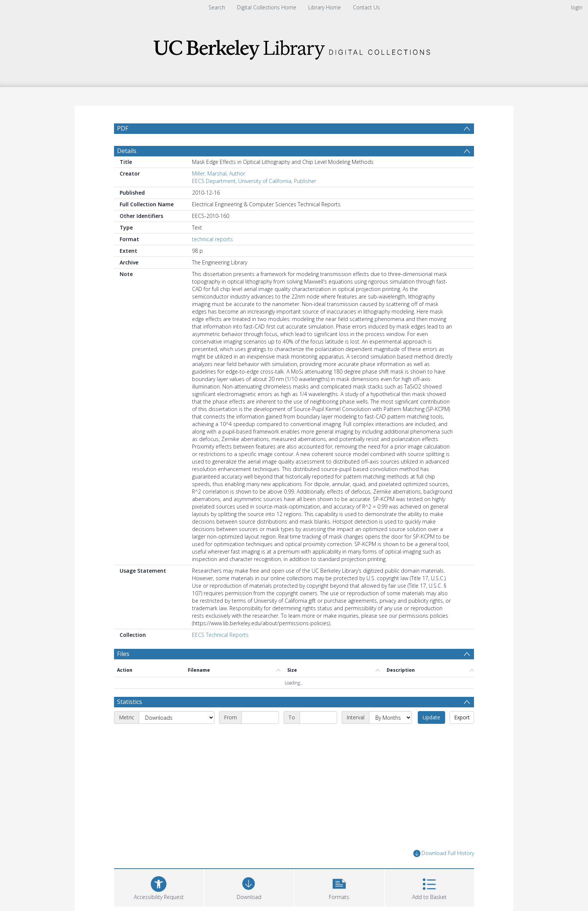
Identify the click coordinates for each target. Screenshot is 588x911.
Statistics (130, 702)
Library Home (325, 7)
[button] (339, 887)
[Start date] (260, 717)
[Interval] (390, 717)
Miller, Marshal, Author (219, 173)
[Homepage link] (294, 47)
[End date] (318, 717)
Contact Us (366, 7)
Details (127, 151)
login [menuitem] (577, 7)
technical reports (212, 239)
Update (431, 717)
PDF (123, 128)
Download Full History (444, 853)
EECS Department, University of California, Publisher (254, 181)
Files (123, 654)
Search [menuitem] (217, 7)
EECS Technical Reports (220, 635)
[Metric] (177, 717)
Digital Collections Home (267, 7)
